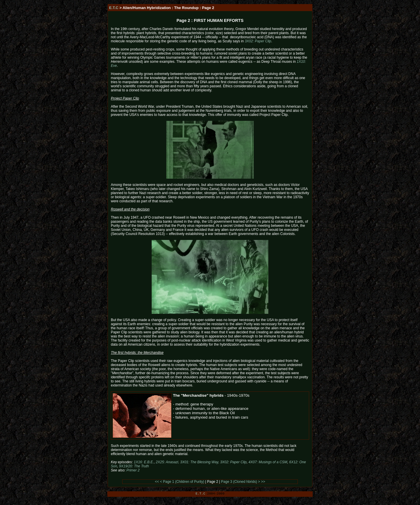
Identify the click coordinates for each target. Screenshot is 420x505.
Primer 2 (133, 470)
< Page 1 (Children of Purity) (182, 482)
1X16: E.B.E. (144, 462)
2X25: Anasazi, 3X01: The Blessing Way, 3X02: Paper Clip (201, 462)
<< (157, 482)
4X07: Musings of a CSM (268, 462)
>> (263, 482)
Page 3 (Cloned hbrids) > (241, 482)
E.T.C (114, 8)
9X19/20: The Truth (134, 466)
